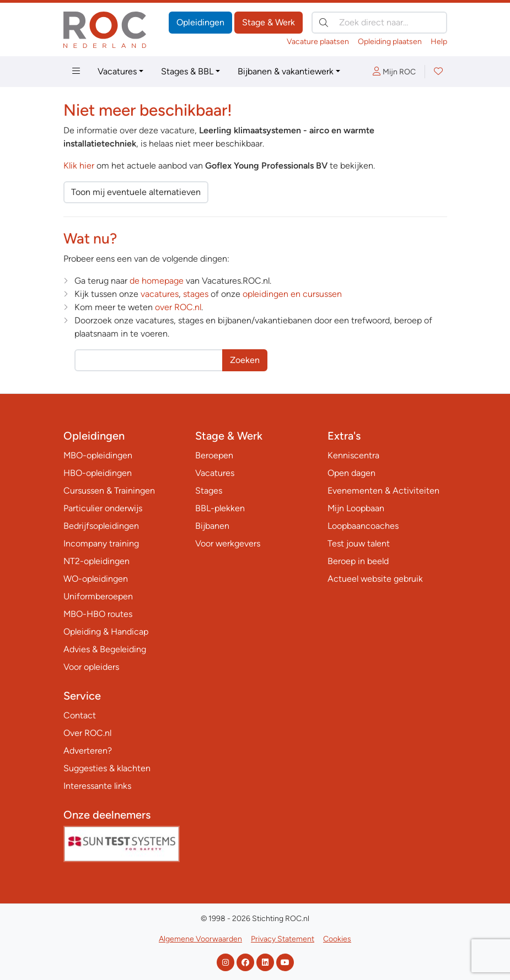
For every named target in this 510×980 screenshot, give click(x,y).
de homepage (157, 281)
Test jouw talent (359, 543)
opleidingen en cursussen (292, 294)
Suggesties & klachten (107, 768)
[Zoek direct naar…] (379, 23)
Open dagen (351, 473)
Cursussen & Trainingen (109, 491)
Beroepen (214, 455)
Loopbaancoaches (363, 526)
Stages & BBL (187, 71)
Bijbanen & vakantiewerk (286, 71)
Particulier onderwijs (103, 508)
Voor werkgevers (228, 543)
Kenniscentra (353, 455)
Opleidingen (200, 22)
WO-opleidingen (96, 579)
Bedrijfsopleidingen (101, 526)
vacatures (160, 294)
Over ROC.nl (87, 733)
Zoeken (245, 360)
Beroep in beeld (358, 561)
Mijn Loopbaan (356, 508)
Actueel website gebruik (375, 579)
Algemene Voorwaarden (200, 939)
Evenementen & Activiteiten (383, 491)
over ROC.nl (178, 307)
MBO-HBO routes (98, 614)
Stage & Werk (269, 22)
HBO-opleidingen (98, 473)
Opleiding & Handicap (106, 632)
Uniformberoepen (98, 596)
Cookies (337, 939)
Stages (209, 491)
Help (439, 42)
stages (196, 294)
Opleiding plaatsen (390, 42)
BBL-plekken (220, 508)
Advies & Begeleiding (105, 649)
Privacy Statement (283, 939)
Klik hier (79, 166)
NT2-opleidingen (96, 561)
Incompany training (101, 543)
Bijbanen (212, 526)
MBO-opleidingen (98, 455)
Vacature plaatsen (318, 42)
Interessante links (97, 786)
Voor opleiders (91, 667)
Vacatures (117, 71)
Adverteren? (88, 751)
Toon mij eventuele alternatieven (136, 192)
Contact (80, 715)
